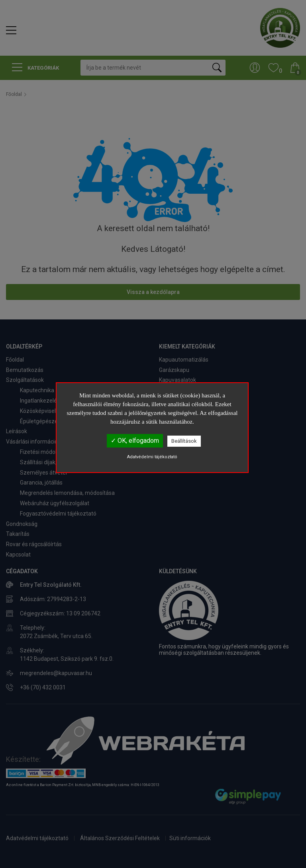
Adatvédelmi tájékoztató (152, 457)
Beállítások (184, 441)
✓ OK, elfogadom (135, 441)
